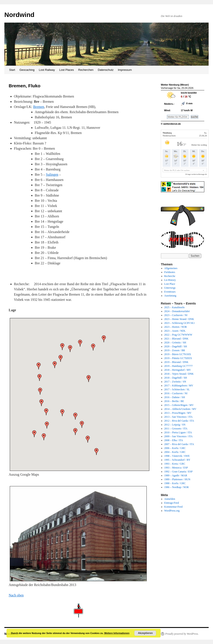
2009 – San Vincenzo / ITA (178, 436)
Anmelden (170, 499)
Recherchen (86, 70)
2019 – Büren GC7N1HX (178, 354)
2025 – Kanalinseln (174, 307)
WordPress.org (172, 511)
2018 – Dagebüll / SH (176, 378)
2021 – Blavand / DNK (176, 339)
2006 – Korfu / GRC (175, 448)
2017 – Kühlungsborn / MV (179, 386)
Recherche (170, 276)
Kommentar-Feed (173, 507)
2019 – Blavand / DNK (176, 362)
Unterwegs (170, 288)
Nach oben (16, 595)
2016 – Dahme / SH (175, 397)
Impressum (125, 70)
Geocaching (27, 70)
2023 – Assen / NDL (175, 331)
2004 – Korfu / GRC (175, 452)
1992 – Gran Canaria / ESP (178, 472)
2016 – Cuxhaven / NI (176, 393)
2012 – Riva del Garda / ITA (179, 421)
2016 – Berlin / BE (174, 401)
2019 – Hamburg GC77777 (179, 366)
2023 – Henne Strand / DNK (179, 319)
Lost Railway (47, 70)
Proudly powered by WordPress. (182, 634)
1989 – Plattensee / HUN (177, 479)
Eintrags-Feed (172, 503)
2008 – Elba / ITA (174, 440)
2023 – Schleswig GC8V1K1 (180, 323)
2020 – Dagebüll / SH (176, 346)
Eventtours (170, 292)
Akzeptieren (145, 633)
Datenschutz (106, 70)
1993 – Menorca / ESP (176, 468)
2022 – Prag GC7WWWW (178, 335)
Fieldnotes (170, 272)
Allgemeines (171, 268)
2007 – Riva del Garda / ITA (179, 444)
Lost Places (67, 70)
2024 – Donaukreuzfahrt (177, 311)
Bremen (39, 107)
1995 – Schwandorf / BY (177, 460)
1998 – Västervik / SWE (177, 456)
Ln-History (170, 280)
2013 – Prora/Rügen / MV (178, 413)
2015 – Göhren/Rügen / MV (179, 405)
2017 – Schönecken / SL (177, 389)
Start (12, 70)
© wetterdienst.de (171, 124)
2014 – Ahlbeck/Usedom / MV (180, 409)
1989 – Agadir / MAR (176, 475)
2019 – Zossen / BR (175, 350)
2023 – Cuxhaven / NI (176, 315)
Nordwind (19, 15)
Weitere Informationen (117, 633)
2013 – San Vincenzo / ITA (178, 417)
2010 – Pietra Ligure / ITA (178, 432)
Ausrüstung (170, 296)
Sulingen (52, 175)
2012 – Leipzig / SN (175, 425)
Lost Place (170, 284)
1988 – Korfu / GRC (175, 483)
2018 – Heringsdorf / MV (178, 370)
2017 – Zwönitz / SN (175, 382)
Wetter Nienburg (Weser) (175, 85)
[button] (70, 349)
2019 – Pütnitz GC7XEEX (178, 358)
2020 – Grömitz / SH (175, 343)
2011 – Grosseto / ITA (176, 429)
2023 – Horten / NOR (176, 327)
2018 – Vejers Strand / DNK (179, 374)
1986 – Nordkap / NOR (177, 487)
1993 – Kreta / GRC (175, 464)
